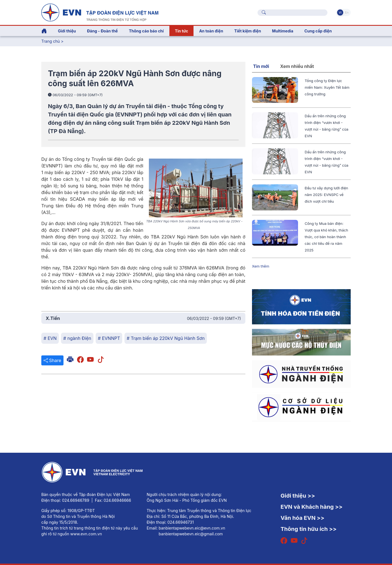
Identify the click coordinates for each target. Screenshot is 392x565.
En (347, 12)
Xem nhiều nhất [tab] (297, 66)
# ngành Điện (77, 338)
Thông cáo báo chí (146, 31)
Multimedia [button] (283, 31)
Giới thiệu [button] (67, 31)
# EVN (50, 338)
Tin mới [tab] (261, 66)
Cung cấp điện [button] (318, 31)
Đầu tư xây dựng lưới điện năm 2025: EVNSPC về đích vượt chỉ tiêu (326, 195)
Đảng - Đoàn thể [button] (102, 31)
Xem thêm (261, 266)
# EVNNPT (109, 338)
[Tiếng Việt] (100, 12)
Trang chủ (51, 41)
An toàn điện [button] (211, 31)
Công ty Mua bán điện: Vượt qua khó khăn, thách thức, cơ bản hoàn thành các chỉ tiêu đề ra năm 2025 (326, 237)
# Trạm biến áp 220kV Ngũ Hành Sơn (166, 338)
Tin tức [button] (182, 31)
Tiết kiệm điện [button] (248, 31)
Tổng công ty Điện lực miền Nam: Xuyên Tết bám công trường (327, 87)
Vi (340, 12)
